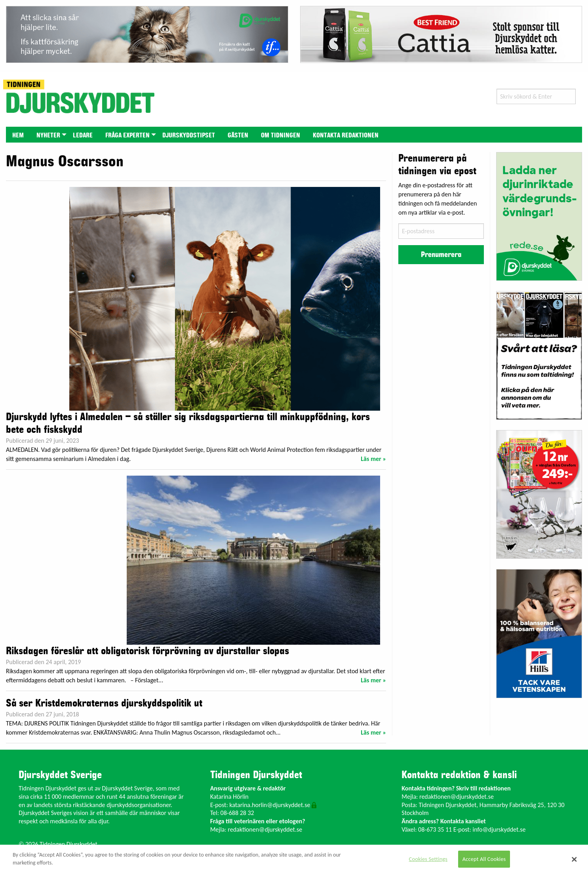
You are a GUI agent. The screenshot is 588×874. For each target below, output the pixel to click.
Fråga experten (127, 135)
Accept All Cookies (484, 859)
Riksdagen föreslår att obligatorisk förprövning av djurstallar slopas (147, 651)
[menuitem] (18, 134)
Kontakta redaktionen (346, 135)
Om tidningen (281, 135)
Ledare (83, 135)
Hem (18, 135)
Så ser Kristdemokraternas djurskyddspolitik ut (104, 703)
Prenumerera (441, 255)
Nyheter (48, 135)
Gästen (238, 135)
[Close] (575, 859)
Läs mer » (373, 459)
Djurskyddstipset (189, 135)
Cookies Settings (428, 859)
